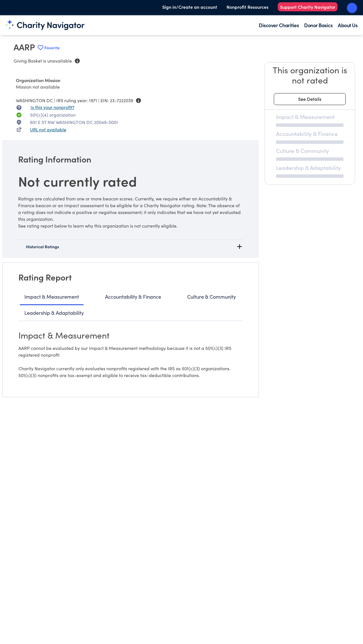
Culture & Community (212, 297)
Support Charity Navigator (308, 7)
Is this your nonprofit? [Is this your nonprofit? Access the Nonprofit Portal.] (53, 107)
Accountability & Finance (133, 297)
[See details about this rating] (310, 99)
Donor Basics (318, 25)
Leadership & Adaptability (54, 313)
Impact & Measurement (52, 297)
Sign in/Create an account (190, 7)
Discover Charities (279, 25)
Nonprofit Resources (247, 7)
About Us (348, 25)
